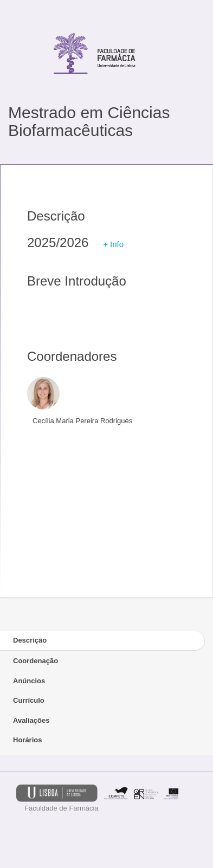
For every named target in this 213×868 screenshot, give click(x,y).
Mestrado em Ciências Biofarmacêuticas (89, 121)
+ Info (113, 244)
